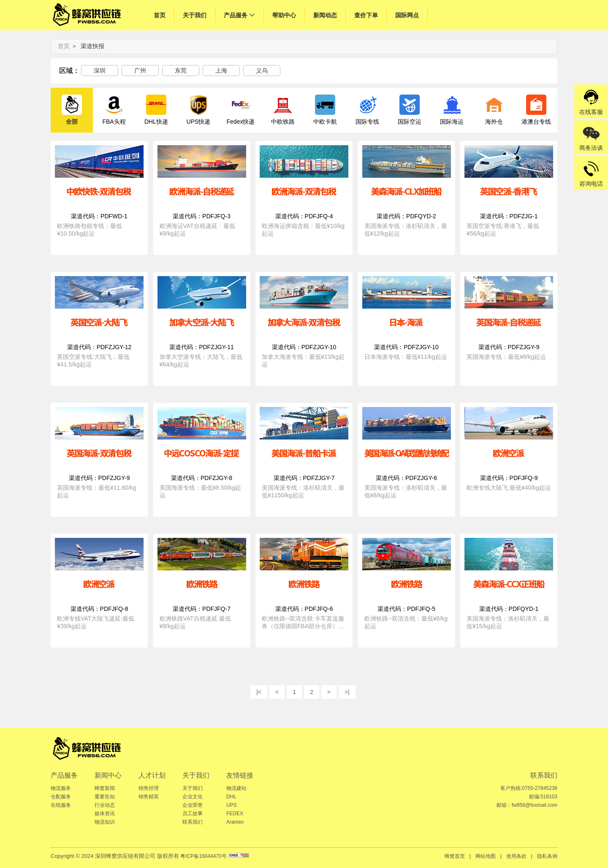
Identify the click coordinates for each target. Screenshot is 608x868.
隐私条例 (547, 856)
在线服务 (61, 805)
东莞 (181, 71)
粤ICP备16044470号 (203, 856)
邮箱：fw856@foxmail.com (527, 805)
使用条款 (516, 856)
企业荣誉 (193, 805)
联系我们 (193, 822)
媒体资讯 (105, 814)
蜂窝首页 (455, 856)
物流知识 (105, 822)
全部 (72, 110)
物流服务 (61, 788)
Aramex (235, 822)
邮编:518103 (543, 797)
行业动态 (105, 805)
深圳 (100, 71)
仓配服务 (61, 797)
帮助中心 (284, 15)
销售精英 (149, 797)
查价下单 (366, 15)
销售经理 (149, 788)
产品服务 (236, 15)
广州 (140, 71)
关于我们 (195, 15)
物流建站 (236, 788)
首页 (160, 15)
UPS (232, 805)
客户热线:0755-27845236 (529, 788)
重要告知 (105, 797)
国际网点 (407, 15)
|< (259, 692)
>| (347, 692)
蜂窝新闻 (105, 788)
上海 (221, 71)
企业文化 (193, 797)
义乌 (262, 71)
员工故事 (193, 814)
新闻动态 (325, 15)
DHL (231, 797)
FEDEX (235, 814)
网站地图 (486, 856)
